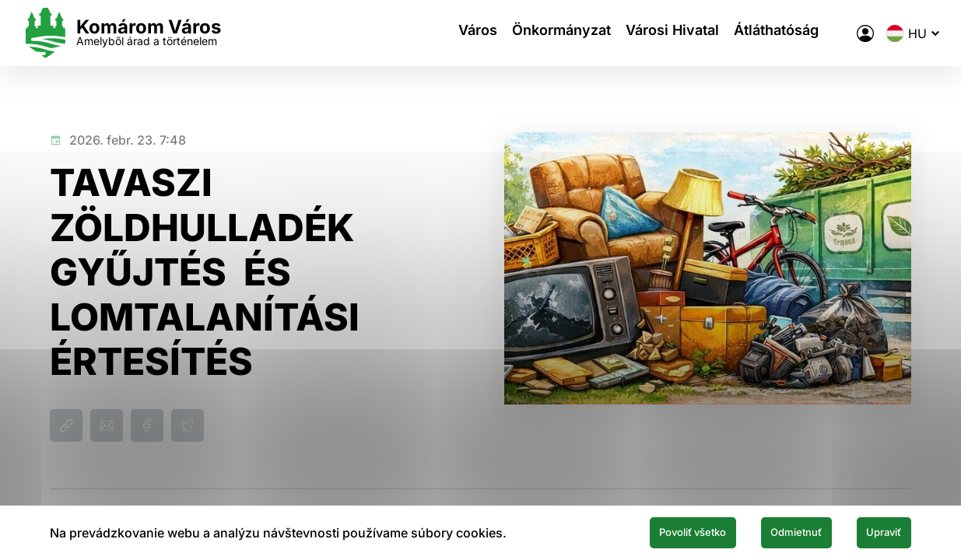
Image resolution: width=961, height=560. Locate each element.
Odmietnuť (765, 531)
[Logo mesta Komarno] (149, 33)
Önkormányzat (531, 33)
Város (439, 33)
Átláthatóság (763, 33)
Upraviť (874, 531)
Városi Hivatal (651, 33)
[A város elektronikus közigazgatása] (837, 33)
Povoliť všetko (636, 531)
